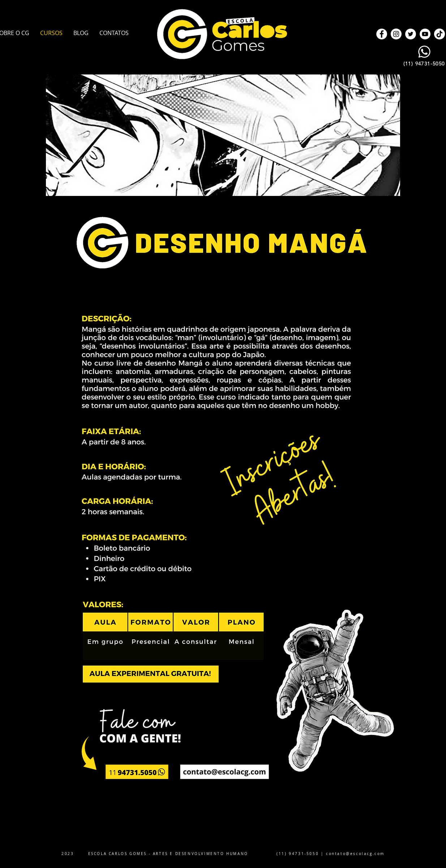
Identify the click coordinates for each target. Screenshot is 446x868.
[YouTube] (425, 34)
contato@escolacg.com (355, 854)
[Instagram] (396, 34)
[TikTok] (439, 34)
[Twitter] (411, 34)
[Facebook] (382, 34)
